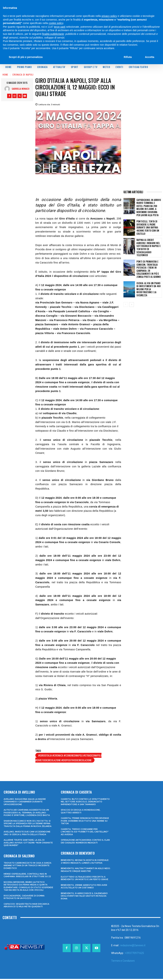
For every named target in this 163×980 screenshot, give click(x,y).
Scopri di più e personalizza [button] (26, 57)
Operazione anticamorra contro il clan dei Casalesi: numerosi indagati (85, 843)
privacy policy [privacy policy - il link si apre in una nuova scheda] (109, 16)
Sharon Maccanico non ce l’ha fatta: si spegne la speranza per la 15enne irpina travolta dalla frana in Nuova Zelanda (28, 823)
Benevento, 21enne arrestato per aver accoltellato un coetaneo (84, 888)
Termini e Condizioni (123, 962)
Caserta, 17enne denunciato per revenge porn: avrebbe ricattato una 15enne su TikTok (85, 823)
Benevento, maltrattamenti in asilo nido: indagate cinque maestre (83, 871)
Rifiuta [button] (128, 57)
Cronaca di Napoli (23, 75)
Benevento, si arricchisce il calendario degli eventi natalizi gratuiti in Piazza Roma (85, 897)
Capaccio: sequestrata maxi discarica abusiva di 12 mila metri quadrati (27, 906)
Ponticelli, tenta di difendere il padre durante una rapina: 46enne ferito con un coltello (148, 225)
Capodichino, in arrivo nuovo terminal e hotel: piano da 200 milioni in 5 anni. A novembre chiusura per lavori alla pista (149, 206)
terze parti (60, 27)
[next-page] (132, 296)
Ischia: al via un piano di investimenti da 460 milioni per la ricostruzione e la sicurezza (149, 280)
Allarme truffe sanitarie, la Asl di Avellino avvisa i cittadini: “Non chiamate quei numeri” (24, 842)
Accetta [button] (150, 57)
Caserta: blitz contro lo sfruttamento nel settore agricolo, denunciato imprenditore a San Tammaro (84, 803)
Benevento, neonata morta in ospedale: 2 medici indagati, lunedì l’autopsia (85, 863)
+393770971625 (134, 954)
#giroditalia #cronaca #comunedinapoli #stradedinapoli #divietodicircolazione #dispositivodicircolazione (68, 758)
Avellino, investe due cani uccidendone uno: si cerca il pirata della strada (27, 832)
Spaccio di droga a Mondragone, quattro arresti (81, 814)
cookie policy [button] (56, 23)
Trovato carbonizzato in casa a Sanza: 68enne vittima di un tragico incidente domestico (28, 865)
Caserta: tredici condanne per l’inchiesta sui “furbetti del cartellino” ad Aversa (85, 834)
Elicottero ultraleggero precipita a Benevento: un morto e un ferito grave (85, 880)
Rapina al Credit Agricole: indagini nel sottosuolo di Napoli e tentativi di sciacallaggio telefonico (149, 243)
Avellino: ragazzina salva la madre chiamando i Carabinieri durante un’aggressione (25, 802)
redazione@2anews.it (133, 946)
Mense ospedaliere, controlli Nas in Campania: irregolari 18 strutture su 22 (28, 874)
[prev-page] (126, 296)
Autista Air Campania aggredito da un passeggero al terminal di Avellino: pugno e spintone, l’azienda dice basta (27, 812)
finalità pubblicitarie (53, 34)
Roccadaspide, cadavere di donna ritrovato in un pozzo (24, 898)
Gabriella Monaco (21, 89)
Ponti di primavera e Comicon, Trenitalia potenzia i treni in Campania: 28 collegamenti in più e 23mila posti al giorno (149, 262)
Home (5, 75)
